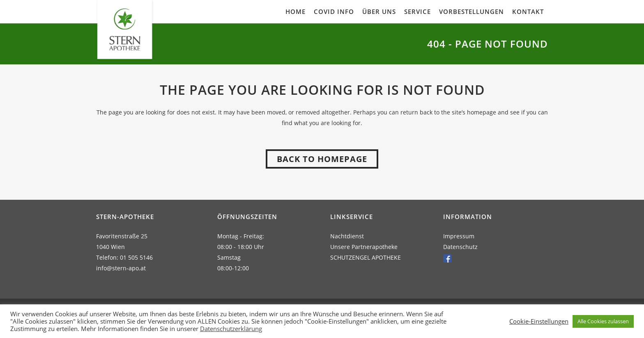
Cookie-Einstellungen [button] (539, 321)
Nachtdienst (347, 236)
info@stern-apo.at (121, 268)
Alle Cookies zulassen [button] (603, 321)
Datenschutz (460, 247)
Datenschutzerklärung (231, 329)
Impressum (459, 236)
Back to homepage (322, 159)
